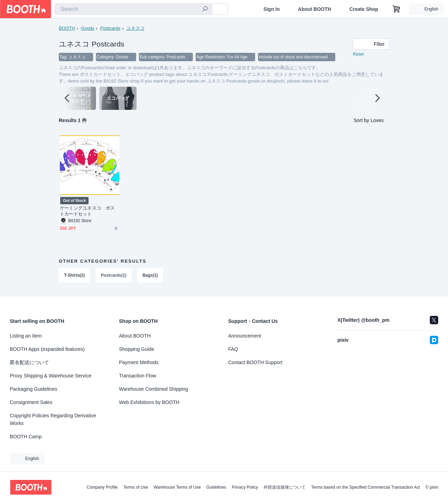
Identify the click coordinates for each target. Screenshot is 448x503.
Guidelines (216, 487)
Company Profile (102, 487)
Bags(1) (150, 276)
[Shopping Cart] (397, 9)
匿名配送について (29, 362)
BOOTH (67, 28)
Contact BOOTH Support (255, 362)
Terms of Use (136, 487)
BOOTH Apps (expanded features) (47, 349)
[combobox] (133, 9)
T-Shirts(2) (74, 276)
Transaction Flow (138, 376)
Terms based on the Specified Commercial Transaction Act (366, 487)
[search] (205, 9)
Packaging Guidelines (33, 389)
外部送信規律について (285, 487)
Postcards (110, 28)
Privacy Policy (245, 487)
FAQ (233, 349)
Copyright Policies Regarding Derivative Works (53, 419)
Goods (87, 28)
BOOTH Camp (26, 437)
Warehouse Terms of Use (177, 487)
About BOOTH (314, 9)
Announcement (245, 336)
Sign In (272, 9)
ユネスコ (135, 28)
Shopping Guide (136, 349)
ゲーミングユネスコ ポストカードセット (87, 211)
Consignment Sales (31, 402)
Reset (358, 55)
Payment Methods (139, 362)
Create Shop (364, 9)
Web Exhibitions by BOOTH (149, 402)
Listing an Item (26, 336)
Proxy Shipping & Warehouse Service (51, 376)
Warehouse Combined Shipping (153, 389)
